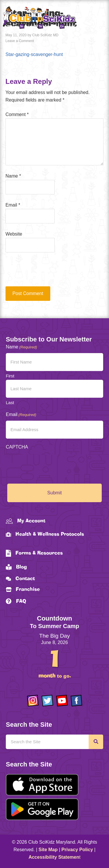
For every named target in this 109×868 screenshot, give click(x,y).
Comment (17, 114)
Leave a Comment (20, 41)
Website (14, 234)
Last (10, 403)
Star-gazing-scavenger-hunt (34, 54)
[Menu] (99, 19)
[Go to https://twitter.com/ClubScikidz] (47, 701)
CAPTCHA (17, 447)
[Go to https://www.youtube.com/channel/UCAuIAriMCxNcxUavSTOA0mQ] (62, 701)
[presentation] (45, 272)
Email (13, 205)
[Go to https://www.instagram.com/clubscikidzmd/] (33, 701)
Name (13, 176)
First (10, 376)
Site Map (48, 850)
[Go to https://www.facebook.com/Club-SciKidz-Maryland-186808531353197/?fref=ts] (76, 701)
